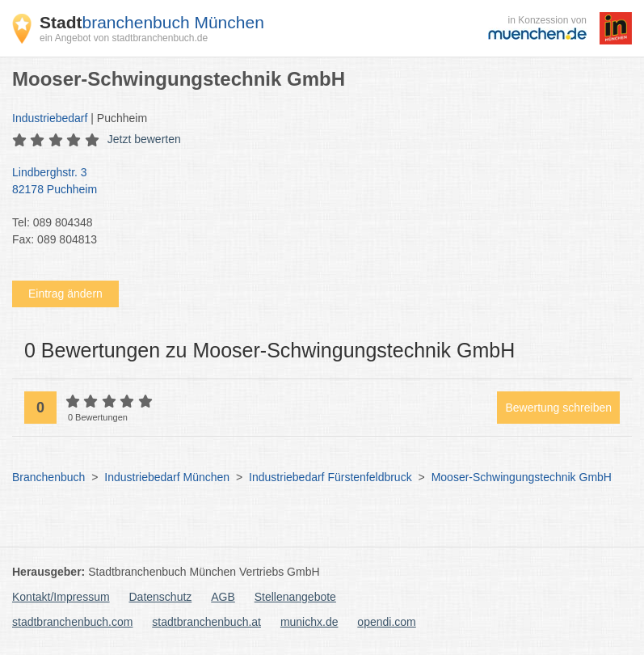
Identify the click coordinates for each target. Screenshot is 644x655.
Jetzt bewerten (144, 139)
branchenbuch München (152, 22)
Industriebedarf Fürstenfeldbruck (330, 477)
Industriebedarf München (167, 477)
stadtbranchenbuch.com (72, 622)
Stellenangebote (295, 597)
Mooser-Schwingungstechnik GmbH (522, 477)
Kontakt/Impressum (61, 597)
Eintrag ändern (65, 294)
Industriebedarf (50, 118)
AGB (223, 597)
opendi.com (386, 622)
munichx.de (309, 622)
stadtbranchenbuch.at (206, 622)
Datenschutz (161, 597)
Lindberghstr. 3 (314, 182)
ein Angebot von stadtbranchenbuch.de (124, 38)
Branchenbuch (48, 477)
